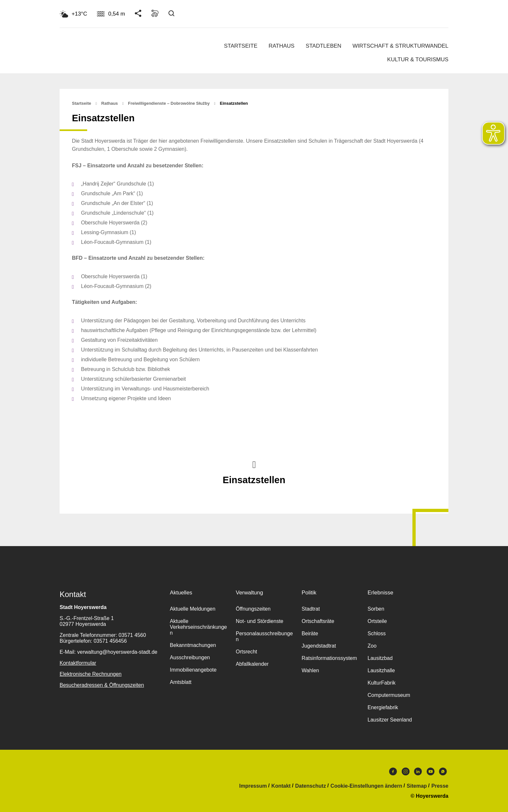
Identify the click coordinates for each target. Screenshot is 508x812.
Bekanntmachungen (193, 645)
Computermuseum (389, 695)
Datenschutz (311, 786)
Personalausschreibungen (264, 636)
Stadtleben (323, 46)
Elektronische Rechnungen (91, 674)
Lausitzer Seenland (390, 720)
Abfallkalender (252, 664)
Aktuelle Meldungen (193, 609)
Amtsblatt (181, 682)
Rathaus (282, 46)
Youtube (431, 771)
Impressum (253, 786)
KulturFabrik (381, 683)
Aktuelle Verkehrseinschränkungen (198, 627)
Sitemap (417, 786)
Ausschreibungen (190, 657)
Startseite (241, 46)
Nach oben (254, 464)
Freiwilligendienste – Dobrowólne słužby (169, 103)
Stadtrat (311, 609)
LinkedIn (418, 771)
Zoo (372, 646)
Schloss (376, 633)
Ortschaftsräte (318, 621)
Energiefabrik (383, 707)
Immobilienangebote (193, 670)
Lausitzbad (380, 658)
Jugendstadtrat (319, 646)
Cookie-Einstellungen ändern (366, 786)
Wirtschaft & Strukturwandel (400, 46)
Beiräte (310, 633)
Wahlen (310, 670)
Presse (440, 786)
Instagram (406, 771)
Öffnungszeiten (253, 609)
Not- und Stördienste (260, 621)
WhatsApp (443, 771)
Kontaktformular (78, 663)
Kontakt (281, 786)
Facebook (393, 771)
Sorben (376, 609)
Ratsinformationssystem (329, 658)
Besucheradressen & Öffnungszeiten (102, 685)
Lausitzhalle (381, 670)
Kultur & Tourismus (418, 60)
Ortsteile (377, 621)
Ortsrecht (247, 652)
